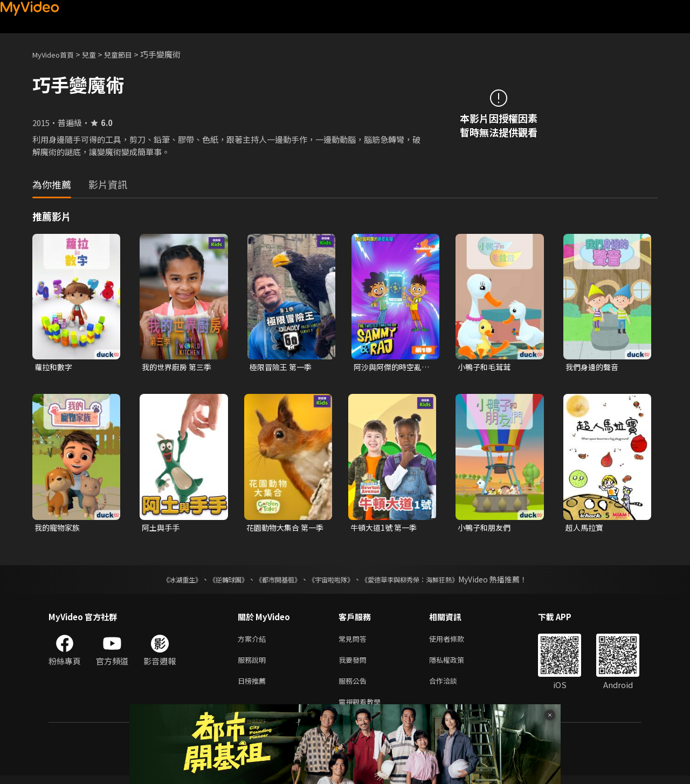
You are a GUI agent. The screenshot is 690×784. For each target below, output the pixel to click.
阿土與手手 (162, 529)
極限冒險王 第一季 (283, 367)
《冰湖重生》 (163, 581)
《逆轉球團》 (216, 581)
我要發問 (355, 664)
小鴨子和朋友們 (486, 529)
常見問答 (355, 641)
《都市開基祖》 (273, 581)
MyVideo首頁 (57, 54)
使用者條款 (456, 641)
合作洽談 (452, 687)
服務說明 (254, 664)
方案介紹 (254, 641)
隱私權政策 (456, 664)
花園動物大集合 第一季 (284, 529)
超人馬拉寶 (586, 529)
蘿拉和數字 (55, 367)
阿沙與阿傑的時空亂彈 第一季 (390, 367)
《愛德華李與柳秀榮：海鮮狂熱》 (424, 581)
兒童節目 (130, 54)
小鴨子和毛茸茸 (486, 367)
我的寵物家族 (59, 529)
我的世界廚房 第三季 (179, 367)
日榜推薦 (254, 687)
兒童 (98, 54)
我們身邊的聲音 (594, 367)
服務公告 (355, 687)
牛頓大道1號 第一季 (386, 529)
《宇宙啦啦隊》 (333, 581)
